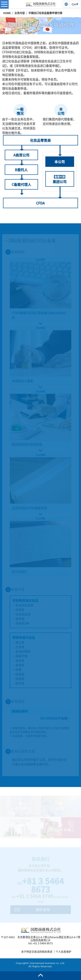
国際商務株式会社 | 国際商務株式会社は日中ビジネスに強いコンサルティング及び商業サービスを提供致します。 (41, 4)
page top (40, 976)
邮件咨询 (43, 909)
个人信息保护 (64, 952)
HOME (7, 13)
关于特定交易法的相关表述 (37, 952)
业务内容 (20, 13)
